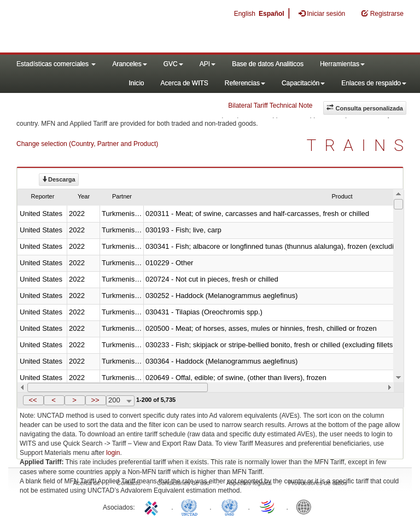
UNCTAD (191, 506)
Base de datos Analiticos (268, 64)
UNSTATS (230, 506)
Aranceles (129, 64)
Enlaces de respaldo (374, 83)
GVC (173, 64)
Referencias (245, 83)
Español (272, 14)
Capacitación (303, 83)
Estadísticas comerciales (56, 64)
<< (33, 400)
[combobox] (120, 401)
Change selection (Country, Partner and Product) (87, 144)
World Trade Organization (268, 506)
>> (95, 400)
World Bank (306, 506)
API (208, 64)
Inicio (136, 83)
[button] (33, 400)
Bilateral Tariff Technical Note (270, 106)
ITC (153, 506)
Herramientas (342, 64)
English (245, 14)
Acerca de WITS (184, 83)
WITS (109, 27)
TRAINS (359, 145)
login (113, 453)
